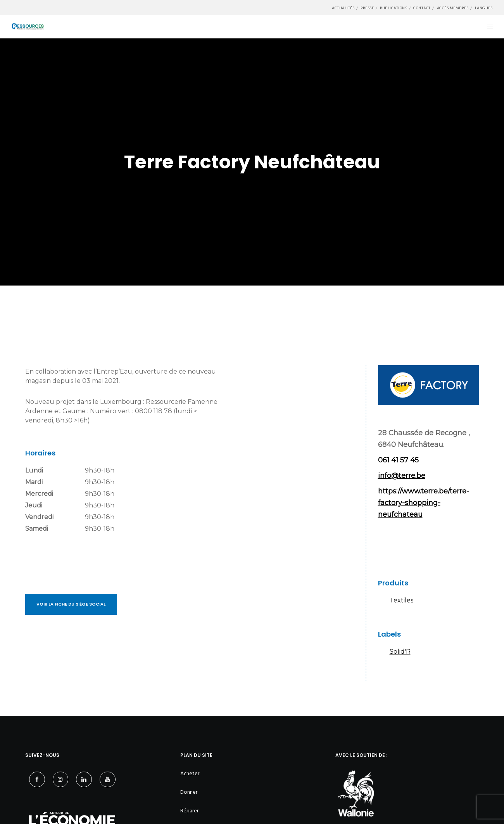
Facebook (388, 547)
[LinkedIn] (84, 780)
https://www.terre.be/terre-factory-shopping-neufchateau (424, 503)
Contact (422, 8)
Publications (394, 8)
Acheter (190, 773)
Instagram (411, 547)
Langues (484, 8)
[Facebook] (37, 780)
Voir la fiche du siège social (71, 604)
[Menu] (486, 27)
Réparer (189, 811)
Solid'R (400, 652)
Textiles (401, 600)
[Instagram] (61, 780)
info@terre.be (402, 476)
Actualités (343, 8)
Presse (367, 8)
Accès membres (453, 8)
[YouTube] (108, 780)
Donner (189, 792)
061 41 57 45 (398, 460)
